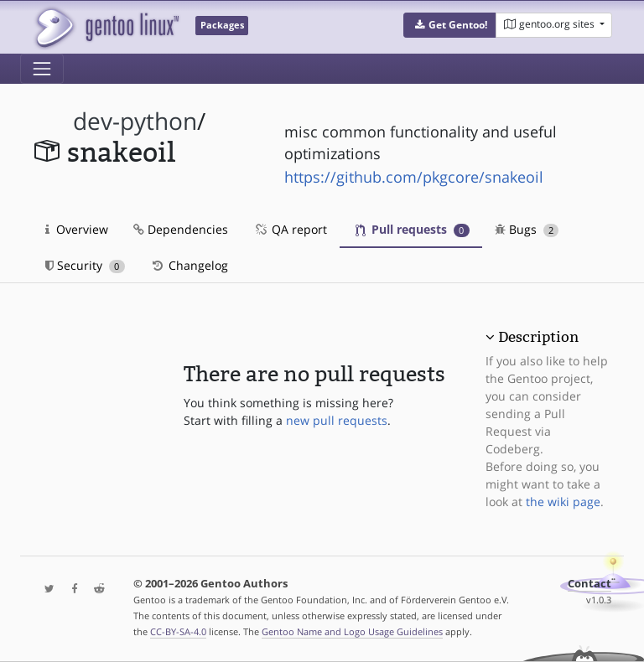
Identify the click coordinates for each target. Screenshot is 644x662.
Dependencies (181, 229)
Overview (77, 229)
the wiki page (563, 502)
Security (85, 265)
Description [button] (538, 337)
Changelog (189, 265)
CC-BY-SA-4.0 (178, 631)
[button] (450, 25)
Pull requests (413, 229)
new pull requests (337, 420)
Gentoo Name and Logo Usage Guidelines (352, 631)
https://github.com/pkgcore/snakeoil (414, 177)
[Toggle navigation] (42, 69)
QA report (290, 229)
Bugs (527, 229)
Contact (589, 584)
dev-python (135, 121)
